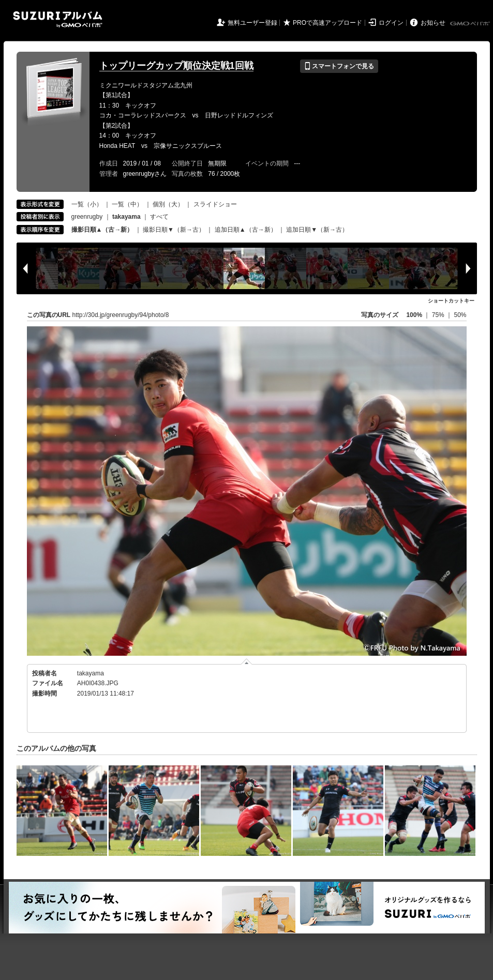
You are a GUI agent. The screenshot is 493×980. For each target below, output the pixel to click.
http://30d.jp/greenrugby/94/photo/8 (121, 315)
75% (439, 315)
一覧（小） (87, 204)
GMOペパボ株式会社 (471, 24)
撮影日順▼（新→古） (174, 230)
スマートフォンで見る (339, 66)
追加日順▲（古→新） (246, 230)
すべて (159, 217)
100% (414, 315)
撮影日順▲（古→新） (102, 230)
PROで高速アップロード (327, 23)
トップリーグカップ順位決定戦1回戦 (176, 66)
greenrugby (87, 217)
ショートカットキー (451, 301)
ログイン (391, 23)
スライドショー (215, 204)
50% (460, 315)
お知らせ (433, 23)
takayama (91, 673)
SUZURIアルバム (58, 19)
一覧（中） (127, 204)
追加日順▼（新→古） (317, 230)
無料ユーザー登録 (252, 23)
